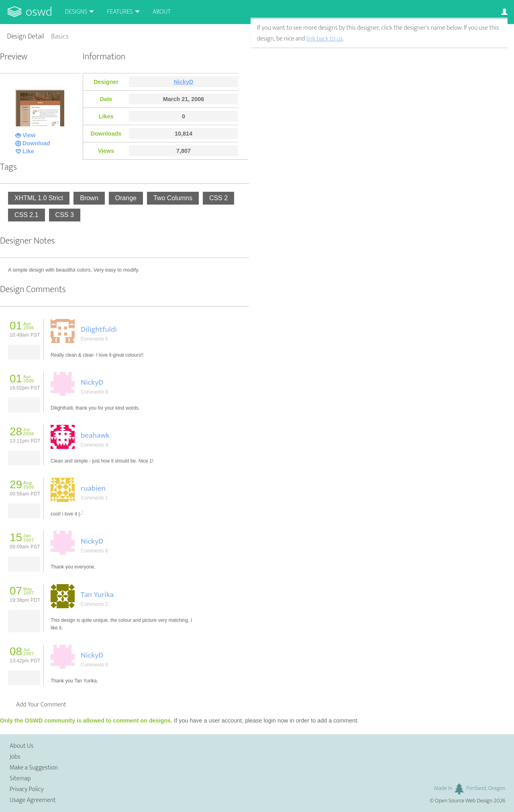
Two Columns (173, 198)
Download (36, 143)
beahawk (95, 435)
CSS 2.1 (27, 215)
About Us (21, 746)
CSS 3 (65, 215)
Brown (89, 198)
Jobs (15, 757)
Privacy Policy (27, 789)
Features (120, 12)
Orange (126, 198)
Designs (76, 12)
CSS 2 (218, 198)
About (162, 12)
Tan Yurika (97, 595)
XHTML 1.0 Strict (39, 198)
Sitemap (20, 779)
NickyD (184, 82)
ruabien (93, 488)
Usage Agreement (33, 800)
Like (28, 151)
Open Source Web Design (464, 801)
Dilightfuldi (99, 329)
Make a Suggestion (34, 768)
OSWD (39, 12)
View (29, 135)
